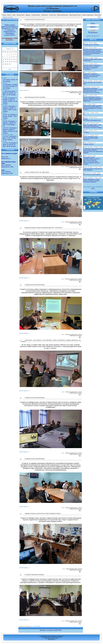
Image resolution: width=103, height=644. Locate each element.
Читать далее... (24, 90)
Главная (4, 15)
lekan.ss (87, 135)
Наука (14, 15)
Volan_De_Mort (8, 135)
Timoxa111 (87, 87)
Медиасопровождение (63, 15)
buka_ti (86, 58)
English (5, 17)
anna (4, 113)
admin (5, 120)
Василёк (87, 113)
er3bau (5, 105)
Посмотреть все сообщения (93, 187)
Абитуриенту (45, 15)
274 (37, 626)
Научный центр (20, 15)
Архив (10, 69)
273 (35, 626)
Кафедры (28, 15)
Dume (5, 78)
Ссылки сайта (53, 15)
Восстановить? (93, 36)
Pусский (10, 17)
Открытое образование (88, 15)
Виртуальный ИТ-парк (75, 15)
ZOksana (6, 90)
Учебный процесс (36, 15)
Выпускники (98, 15)
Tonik (5, 141)
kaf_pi (5, 96)
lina (4, 126)
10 (12, 57)
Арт (85, 72)
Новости (9, 15)
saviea (5, 83)
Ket (85, 104)
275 (39, 626)
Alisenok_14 (88, 173)
